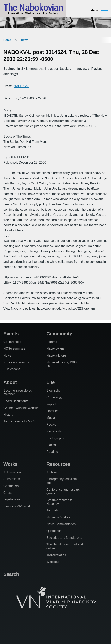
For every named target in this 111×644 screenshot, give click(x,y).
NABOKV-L (22, 86)
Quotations (54, 531)
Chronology (54, 397)
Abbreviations (13, 472)
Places (51, 445)
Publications (12, 369)
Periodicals (54, 431)
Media (51, 418)
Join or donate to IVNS (19, 421)
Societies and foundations (64, 538)
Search (11, 574)
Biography (53, 390)
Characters (11, 486)
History (8, 415)
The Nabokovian (33, 7)
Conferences (12, 342)
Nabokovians (55, 349)
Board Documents (16, 401)
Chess (8, 493)
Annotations (12, 479)
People (51, 424)
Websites (53, 562)
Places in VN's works (18, 506)
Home (7, 40)
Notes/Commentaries (61, 524)
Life (51, 382)
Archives (52, 472)
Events (11, 334)
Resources (58, 464)
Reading (52, 452)
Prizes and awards (16, 362)
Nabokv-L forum (57, 356)
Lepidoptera (12, 499)
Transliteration (56, 555)
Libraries (52, 411)
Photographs (55, 438)
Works (11, 464)
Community (59, 334)
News (25, 40)
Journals (52, 510)
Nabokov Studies (58, 517)
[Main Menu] (98, 10)
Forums (52, 342)
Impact (51, 404)
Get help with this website (21, 408)
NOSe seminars (14, 349)
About (10, 382)
